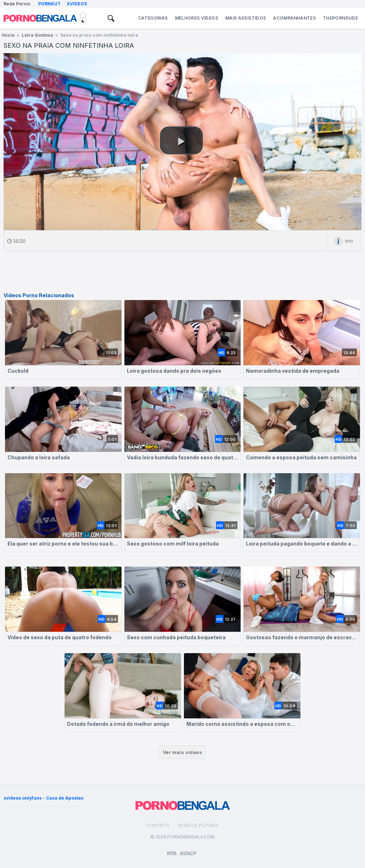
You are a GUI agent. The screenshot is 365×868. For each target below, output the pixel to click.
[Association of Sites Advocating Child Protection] (188, 850)
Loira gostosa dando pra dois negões (174, 371)
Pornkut (49, 4)
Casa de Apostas (65, 798)
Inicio (8, 35)
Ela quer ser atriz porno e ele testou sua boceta (63, 544)
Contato (158, 825)
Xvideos (77, 4)
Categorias (153, 18)
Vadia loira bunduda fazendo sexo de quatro (183, 457)
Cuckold (18, 371)
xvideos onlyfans (23, 798)
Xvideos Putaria (198, 825)
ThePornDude (340, 18)
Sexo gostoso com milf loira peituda (173, 544)
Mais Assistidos (246, 18)
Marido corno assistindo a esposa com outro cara (242, 724)
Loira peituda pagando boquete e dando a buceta (302, 544)
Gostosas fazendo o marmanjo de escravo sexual (302, 637)
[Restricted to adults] (172, 851)
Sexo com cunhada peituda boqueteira (176, 637)
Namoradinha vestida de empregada (293, 371)
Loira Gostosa (37, 35)
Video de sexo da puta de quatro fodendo (60, 637)
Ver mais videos (182, 752)
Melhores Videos (197, 18)
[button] (181, 140)
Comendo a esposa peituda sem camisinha (301, 457)
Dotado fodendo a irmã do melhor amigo (118, 724)
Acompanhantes (294, 18)
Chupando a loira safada (39, 457)
